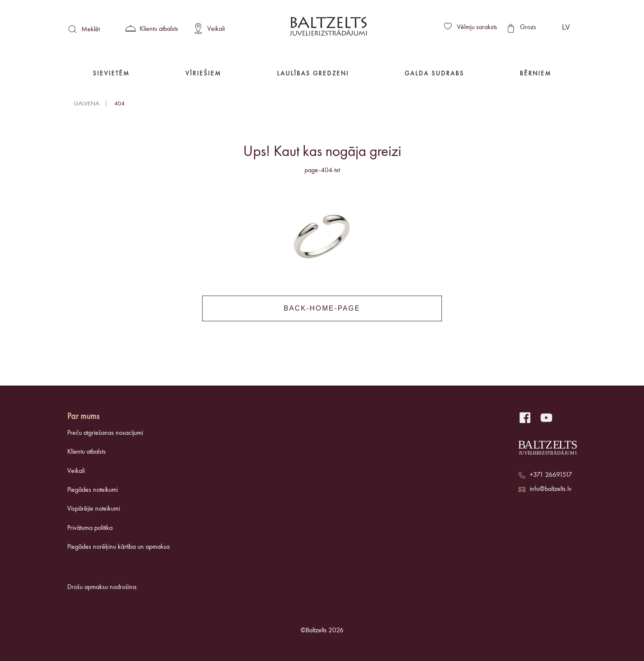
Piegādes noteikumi (92, 490)
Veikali (76, 471)
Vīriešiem (203, 74)
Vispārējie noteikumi (94, 509)
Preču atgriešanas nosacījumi (105, 433)
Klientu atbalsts (86, 452)
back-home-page (322, 308)
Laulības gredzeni (313, 74)
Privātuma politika (90, 528)
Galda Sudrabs (434, 74)
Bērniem (536, 74)
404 (119, 104)
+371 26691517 (551, 475)
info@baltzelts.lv (551, 489)
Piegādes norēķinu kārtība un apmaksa (118, 547)
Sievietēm (111, 74)
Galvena (86, 104)
